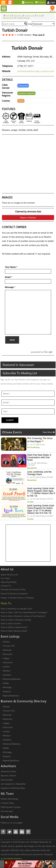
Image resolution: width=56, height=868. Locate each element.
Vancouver (8, 662)
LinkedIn (22, 832)
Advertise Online (8, 771)
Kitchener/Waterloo (12, 679)
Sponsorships (7, 780)
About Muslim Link (9, 575)
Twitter (9, 832)
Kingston (7, 691)
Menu (4, 8)
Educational (32, 468)
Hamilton (7, 675)
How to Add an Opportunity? (14, 627)
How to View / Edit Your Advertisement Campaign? (24, 612)
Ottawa (6, 642)
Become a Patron (9, 776)
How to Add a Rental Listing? (14, 631)
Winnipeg (7, 687)
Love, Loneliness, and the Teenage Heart (39, 473)
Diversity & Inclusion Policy (13, 589)
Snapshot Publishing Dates (13, 788)
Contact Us (6, 586)
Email (8, 277)
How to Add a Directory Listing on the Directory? (23, 616)
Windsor (7, 671)
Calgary (6, 658)
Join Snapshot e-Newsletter (13, 784)
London (6, 667)
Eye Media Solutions (13, 858)
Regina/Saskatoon (11, 696)
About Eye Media (9, 582)
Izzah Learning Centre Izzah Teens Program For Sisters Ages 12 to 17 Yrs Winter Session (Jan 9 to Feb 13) (41, 509)
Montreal (7, 650)
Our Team (5, 578)
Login (51, 2)
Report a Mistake (28, 217)
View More (49, 432)
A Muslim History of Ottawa (21, 598)
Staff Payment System (11, 807)
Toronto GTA (9, 646)
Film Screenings (33, 447)
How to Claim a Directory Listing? (16, 620)
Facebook (3, 832)
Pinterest (28, 832)
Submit (10, 420)
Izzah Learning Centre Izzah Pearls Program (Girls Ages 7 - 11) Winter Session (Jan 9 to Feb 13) (41, 492)
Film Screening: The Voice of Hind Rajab (40, 440)
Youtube (16, 832)
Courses (30, 502)
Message (10, 287)
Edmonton (8, 654)
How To (6, 603)
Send (12, 340)
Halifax (6, 683)
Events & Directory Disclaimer (14, 594)
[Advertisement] (28, 543)
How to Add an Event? (11, 623)
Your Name (11, 267)
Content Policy (7, 803)
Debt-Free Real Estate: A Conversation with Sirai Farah (39, 457)
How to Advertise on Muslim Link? (16, 609)
